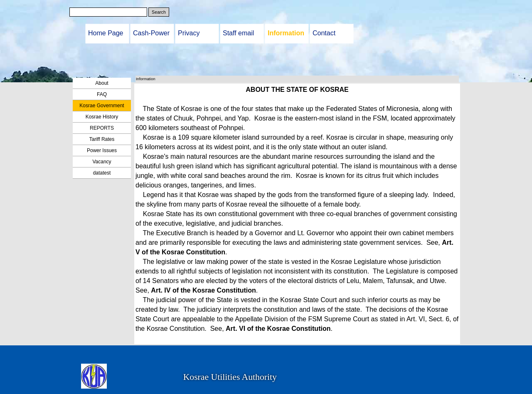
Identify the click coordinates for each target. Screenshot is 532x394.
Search (159, 12)
